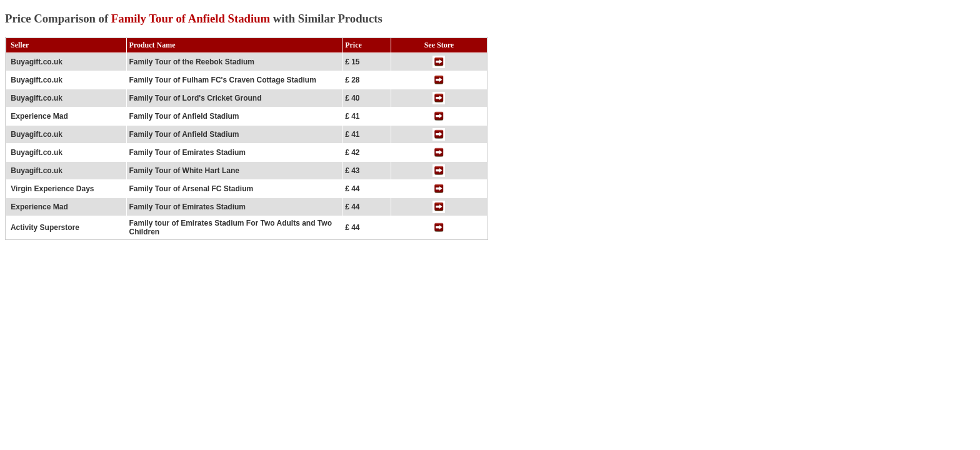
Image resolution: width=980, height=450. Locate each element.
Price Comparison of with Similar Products (194, 18)
